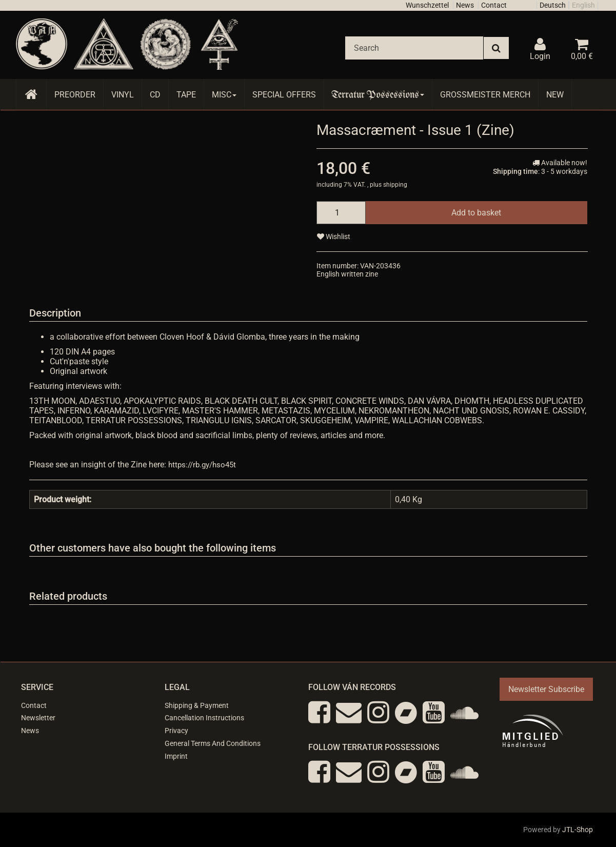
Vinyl (123, 95)
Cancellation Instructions (204, 718)
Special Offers (284, 95)
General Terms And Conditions (213, 743)
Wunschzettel (427, 5)
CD (155, 95)
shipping (395, 185)
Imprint (176, 756)
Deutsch (553, 5)
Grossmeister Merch (485, 95)
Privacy (176, 731)
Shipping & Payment (197, 705)
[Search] (414, 48)
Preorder (75, 95)
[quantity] (341, 213)
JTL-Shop (578, 830)
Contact (494, 5)
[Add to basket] (476, 213)
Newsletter (38, 718)
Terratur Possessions (378, 95)
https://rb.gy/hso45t (202, 465)
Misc (224, 95)
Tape (186, 95)
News (465, 5)
